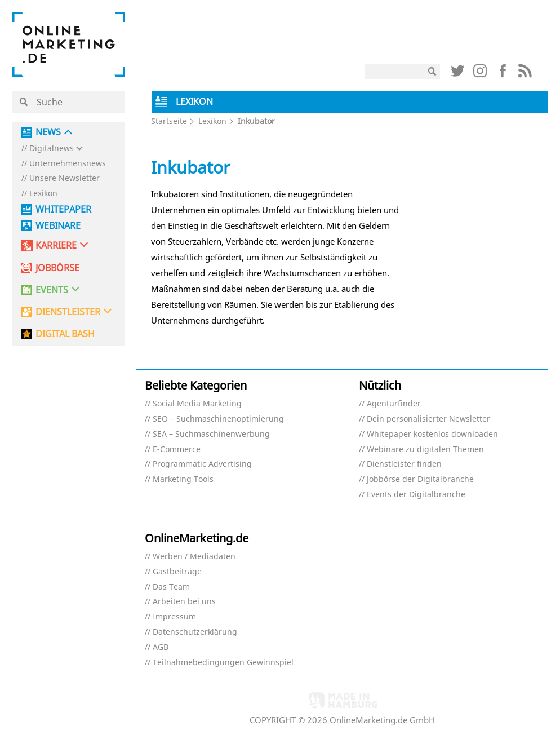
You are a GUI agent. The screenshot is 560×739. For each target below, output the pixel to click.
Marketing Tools (183, 479)
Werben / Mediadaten (194, 557)
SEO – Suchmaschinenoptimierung (218, 419)
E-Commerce (177, 450)
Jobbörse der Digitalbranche (420, 479)
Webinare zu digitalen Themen (425, 450)
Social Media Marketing (197, 404)
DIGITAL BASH (65, 334)
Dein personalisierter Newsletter (428, 419)
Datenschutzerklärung (195, 632)
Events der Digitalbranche (416, 495)
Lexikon (43, 194)
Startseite (169, 121)
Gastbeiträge (177, 572)
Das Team (171, 587)
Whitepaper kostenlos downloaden (432, 434)
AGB (161, 647)
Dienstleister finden (404, 464)
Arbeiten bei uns (184, 602)
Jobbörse (57, 268)
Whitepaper (63, 209)
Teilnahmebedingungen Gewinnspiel (223, 663)
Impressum (174, 617)
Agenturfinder (394, 404)
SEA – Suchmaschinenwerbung (211, 434)
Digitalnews (52, 149)
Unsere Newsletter (65, 178)
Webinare (58, 226)
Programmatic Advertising (202, 464)
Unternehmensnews (68, 164)
